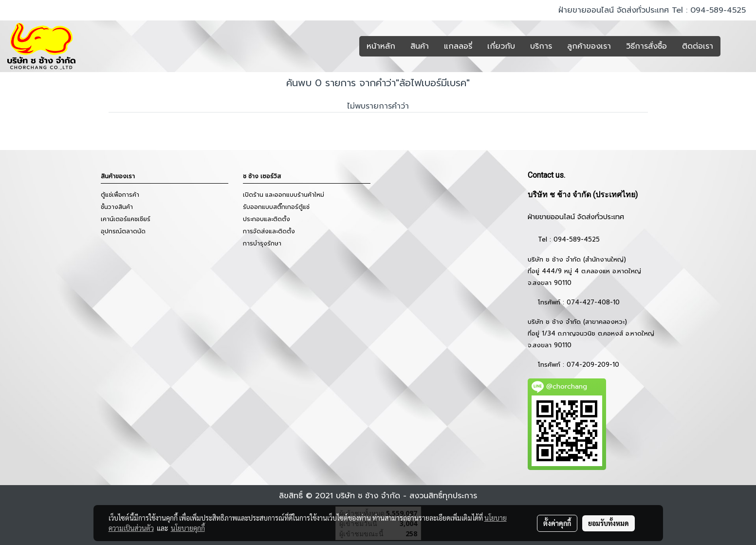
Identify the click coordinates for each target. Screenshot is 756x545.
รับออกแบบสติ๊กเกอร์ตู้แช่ (276, 207)
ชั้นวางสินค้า (117, 207)
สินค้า (420, 46)
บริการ (541, 46)
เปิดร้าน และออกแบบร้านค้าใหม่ (284, 195)
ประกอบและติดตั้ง (267, 219)
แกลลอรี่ (458, 46)
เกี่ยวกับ (501, 46)
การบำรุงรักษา (262, 244)
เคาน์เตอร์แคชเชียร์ (126, 219)
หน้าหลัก (381, 46)
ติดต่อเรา (698, 46)
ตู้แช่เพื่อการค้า (120, 195)
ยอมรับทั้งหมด (608, 523)
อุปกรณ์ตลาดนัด (123, 231)
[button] (735, 46)
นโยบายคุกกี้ (188, 528)
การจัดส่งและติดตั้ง (269, 231)
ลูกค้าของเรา (589, 46)
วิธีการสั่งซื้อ (646, 46)
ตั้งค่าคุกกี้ (557, 523)
